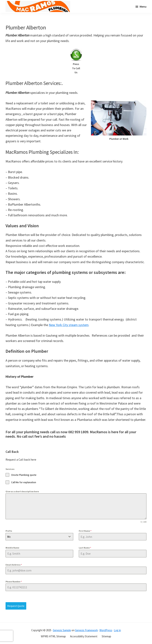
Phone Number (14, 582)
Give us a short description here (22, 491)
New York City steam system (69, 325)
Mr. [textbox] (9, 537)
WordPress (106, 630)
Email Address (14, 565)
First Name (85, 531)
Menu (143, 6)
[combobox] (39, 537)
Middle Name (12, 548)
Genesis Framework (86, 630)
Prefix (9, 531)
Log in (117, 630)
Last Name (85, 548)
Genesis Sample (62, 630)
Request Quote (16, 606)
